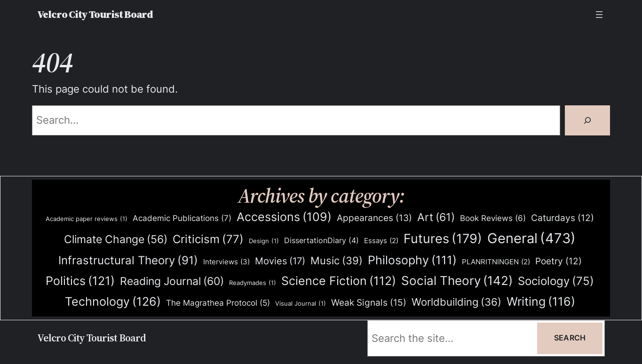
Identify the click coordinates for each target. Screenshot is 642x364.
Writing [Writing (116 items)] (541, 302)
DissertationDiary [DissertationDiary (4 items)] (321, 241)
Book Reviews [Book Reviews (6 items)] (493, 218)
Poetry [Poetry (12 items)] (559, 261)
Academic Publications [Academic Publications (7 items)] (182, 218)
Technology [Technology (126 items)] (113, 301)
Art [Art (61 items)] (436, 217)
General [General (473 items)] (531, 238)
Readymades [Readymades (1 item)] (253, 283)
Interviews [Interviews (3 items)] (226, 262)
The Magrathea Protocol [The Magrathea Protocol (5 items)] (218, 303)
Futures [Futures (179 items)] (443, 239)
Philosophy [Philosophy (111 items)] (412, 260)
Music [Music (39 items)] (337, 261)
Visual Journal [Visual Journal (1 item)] (301, 304)
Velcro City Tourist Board (95, 14)
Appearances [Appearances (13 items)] (374, 218)
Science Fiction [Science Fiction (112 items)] (339, 281)
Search (570, 338)
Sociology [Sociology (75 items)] (556, 281)
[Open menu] (599, 15)
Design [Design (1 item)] (264, 241)
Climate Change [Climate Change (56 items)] (116, 240)
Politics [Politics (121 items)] (80, 281)
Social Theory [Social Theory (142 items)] (457, 281)
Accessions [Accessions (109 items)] (284, 217)
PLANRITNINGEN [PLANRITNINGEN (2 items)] (496, 262)
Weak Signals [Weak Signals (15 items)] (369, 303)
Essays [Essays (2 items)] (381, 241)
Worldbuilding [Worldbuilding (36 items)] (456, 302)
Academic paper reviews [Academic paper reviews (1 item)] (87, 219)
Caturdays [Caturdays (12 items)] (563, 218)
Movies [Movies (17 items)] (280, 261)
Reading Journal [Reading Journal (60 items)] (172, 281)
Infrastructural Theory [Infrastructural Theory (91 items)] (128, 261)
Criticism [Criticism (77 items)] (208, 240)
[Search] (587, 120)
